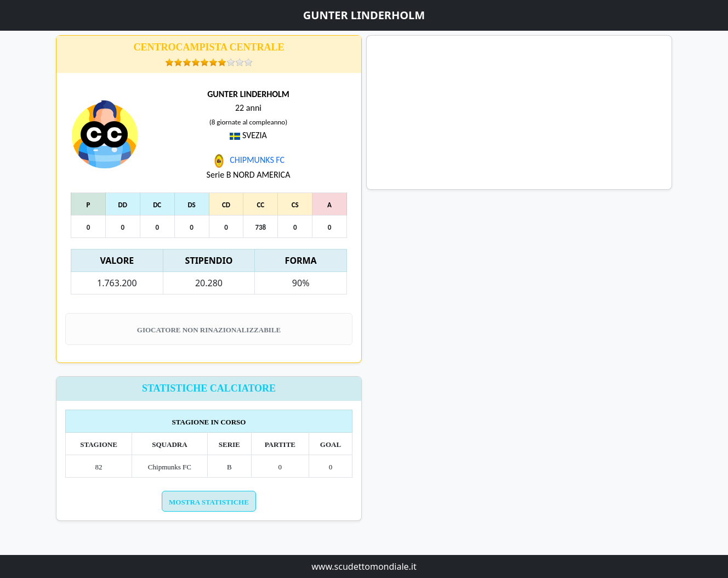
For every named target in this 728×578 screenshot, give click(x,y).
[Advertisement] (519, 112)
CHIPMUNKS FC (248, 160)
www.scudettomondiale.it (364, 566)
